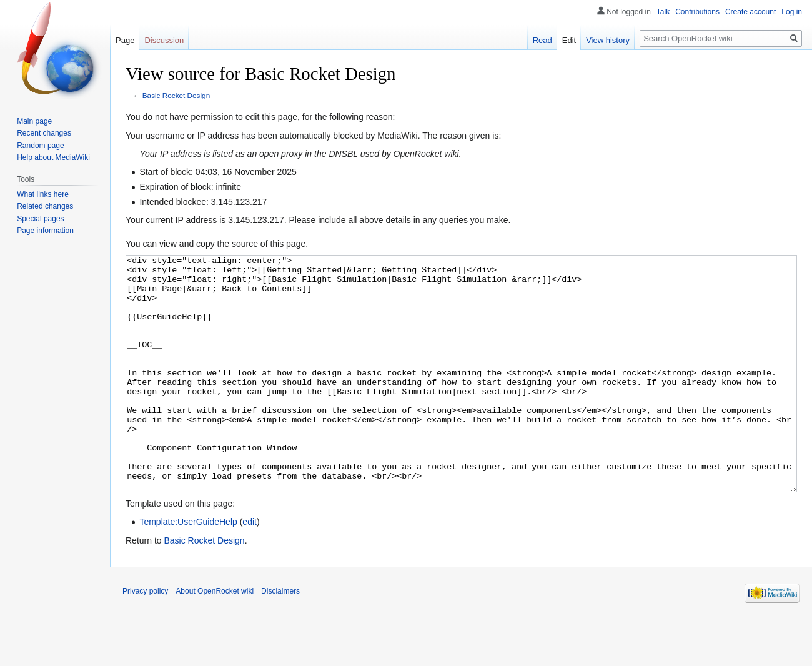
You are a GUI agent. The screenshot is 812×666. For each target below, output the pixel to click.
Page (125, 40)
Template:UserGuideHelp (188, 569)
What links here (43, 194)
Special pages (40, 219)
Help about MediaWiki (53, 157)
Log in (792, 12)
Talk (663, 12)
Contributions (697, 12)
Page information (45, 231)
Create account (750, 12)
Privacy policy (145, 638)
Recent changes (44, 133)
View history (608, 40)
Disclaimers (280, 638)
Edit (569, 40)
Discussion (164, 40)
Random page (40, 146)
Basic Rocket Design (176, 95)
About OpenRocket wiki (215, 638)
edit (250, 569)
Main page (34, 121)
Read (542, 40)
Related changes (45, 206)
